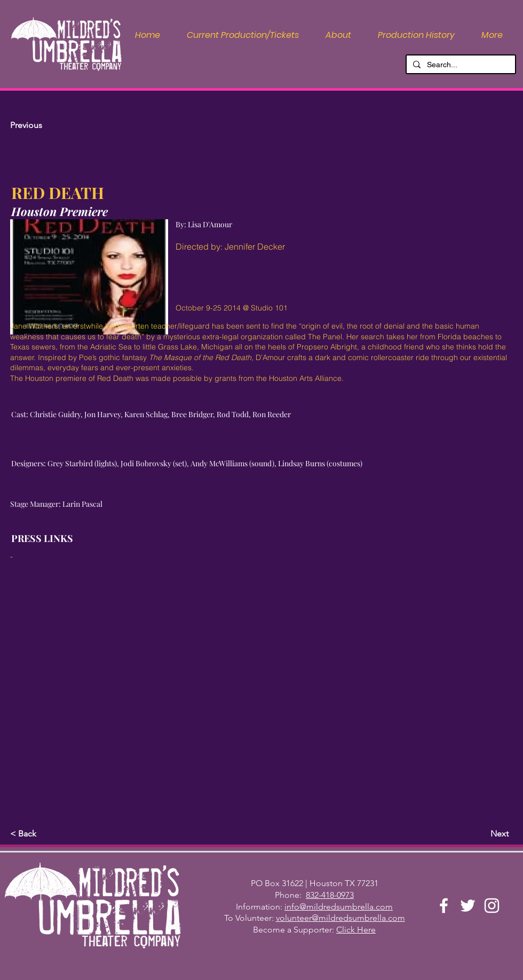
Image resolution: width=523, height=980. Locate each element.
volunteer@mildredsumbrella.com (340, 918)
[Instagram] (492, 906)
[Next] (482, 834)
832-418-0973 (330, 895)
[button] (338, 35)
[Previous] (45, 125)
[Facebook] (444, 906)
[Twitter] (468, 906)
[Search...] (460, 65)
